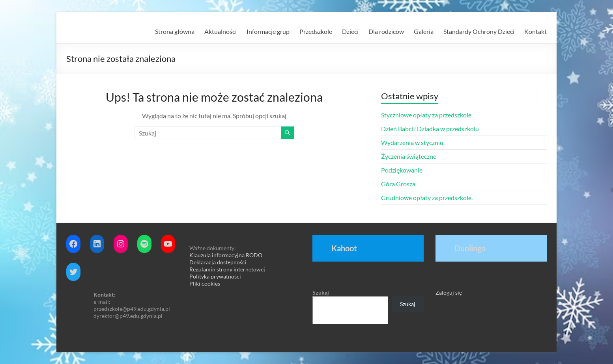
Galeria (424, 31)
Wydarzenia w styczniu (412, 142)
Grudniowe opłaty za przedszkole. (427, 198)
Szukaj (321, 292)
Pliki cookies (205, 283)
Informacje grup (268, 31)
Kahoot (344, 248)
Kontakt (535, 31)
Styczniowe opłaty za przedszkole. (427, 115)
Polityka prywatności (215, 276)
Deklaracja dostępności (218, 262)
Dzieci (350, 31)
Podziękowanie (402, 170)
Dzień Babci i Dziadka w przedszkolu (430, 129)
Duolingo (470, 248)
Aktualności (221, 31)
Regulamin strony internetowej (227, 269)
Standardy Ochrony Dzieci (479, 31)
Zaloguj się (449, 292)
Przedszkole (316, 31)
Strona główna (175, 31)
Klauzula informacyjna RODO (226, 255)
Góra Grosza (398, 184)
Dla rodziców (386, 31)
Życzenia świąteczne (409, 156)
